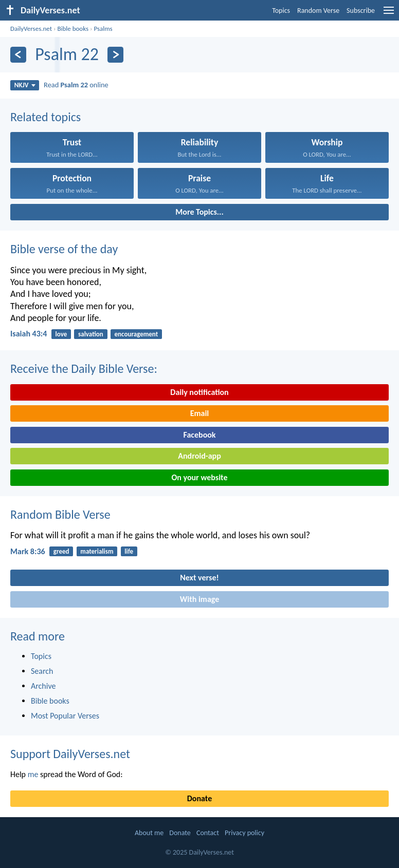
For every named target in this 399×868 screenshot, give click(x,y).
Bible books (73, 29)
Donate (199, 798)
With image (200, 599)
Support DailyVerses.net (70, 754)
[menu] (389, 14)
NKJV (25, 85)
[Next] (115, 55)
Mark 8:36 (28, 551)
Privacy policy (244, 833)
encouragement (137, 334)
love (61, 334)
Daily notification (199, 392)
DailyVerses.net (31, 29)
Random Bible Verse (60, 514)
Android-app (199, 456)
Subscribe (361, 11)
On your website (200, 477)
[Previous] (18, 55)
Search (42, 671)
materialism (97, 551)
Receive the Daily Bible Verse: (84, 369)
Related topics (46, 117)
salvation (91, 334)
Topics (281, 11)
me (33, 774)
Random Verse (318, 11)
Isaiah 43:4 (29, 334)
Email (200, 413)
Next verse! (199, 578)
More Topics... (199, 212)
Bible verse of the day (64, 249)
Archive (43, 686)
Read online (76, 85)
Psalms (103, 29)
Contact (208, 833)
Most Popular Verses (65, 716)
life (129, 551)
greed (61, 551)
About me (149, 833)
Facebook (199, 435)
